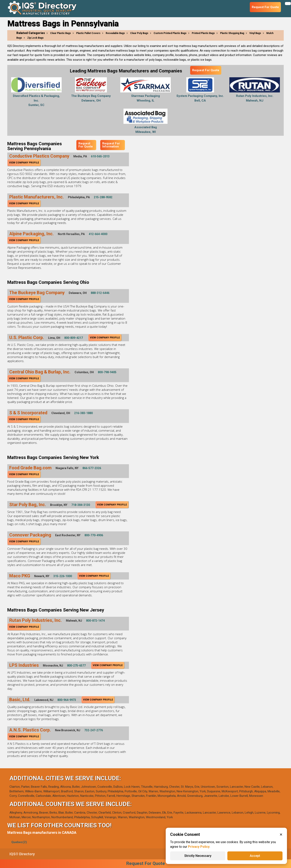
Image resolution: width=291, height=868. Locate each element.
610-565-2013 (100, 156)
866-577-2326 (92, 468)
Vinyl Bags (255, 33)
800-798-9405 (107, 372)
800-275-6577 (76, 666)
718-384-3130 (81, 505)
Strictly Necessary (198, 856)
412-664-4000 (98, 234)
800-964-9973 (67, 700)
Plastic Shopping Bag (232, 33)
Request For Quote (206, 70)
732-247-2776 (94, 730)
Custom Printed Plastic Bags (170, 33)
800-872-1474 (95, 621)
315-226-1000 (63, 576)
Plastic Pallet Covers (88, 33)
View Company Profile (24, 163)
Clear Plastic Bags (61, 33)
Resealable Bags (115, 33)
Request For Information (111, 145)
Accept (255, 856)
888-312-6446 (100, 293)
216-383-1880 (83, 413)
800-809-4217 (74, 338)
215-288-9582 (103, 197)
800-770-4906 (94, 535)
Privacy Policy (199, 847)
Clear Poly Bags (139, 33)
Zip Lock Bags (35, 38)
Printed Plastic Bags (203, 33)
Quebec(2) (19, 842)
